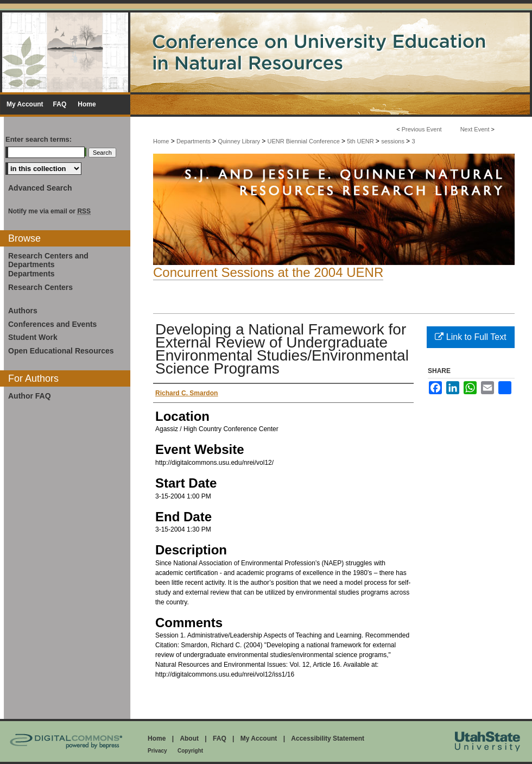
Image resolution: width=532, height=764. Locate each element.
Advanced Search (40, 188)
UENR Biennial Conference (305, 141)
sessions (394, 141)
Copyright (190, 751)
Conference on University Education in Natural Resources (266, 51)
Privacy (157, 751)
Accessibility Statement (328, 738)
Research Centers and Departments (48, 260)
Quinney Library (240, 141)
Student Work (33, 337)
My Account (259, 738)
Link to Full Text (470, 337)
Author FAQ (30, 396)
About (189, 738)
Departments (194, 141)
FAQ (220, 738)
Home (161, 141)
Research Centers (40, 287)
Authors (23, 311)
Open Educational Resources (61, 351)
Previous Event (422, 129)
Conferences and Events (52, 324)
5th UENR (361, 141)
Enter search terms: (39, 139)
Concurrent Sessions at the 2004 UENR (268, 272)
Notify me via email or (49, 211)
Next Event (475, 129)
